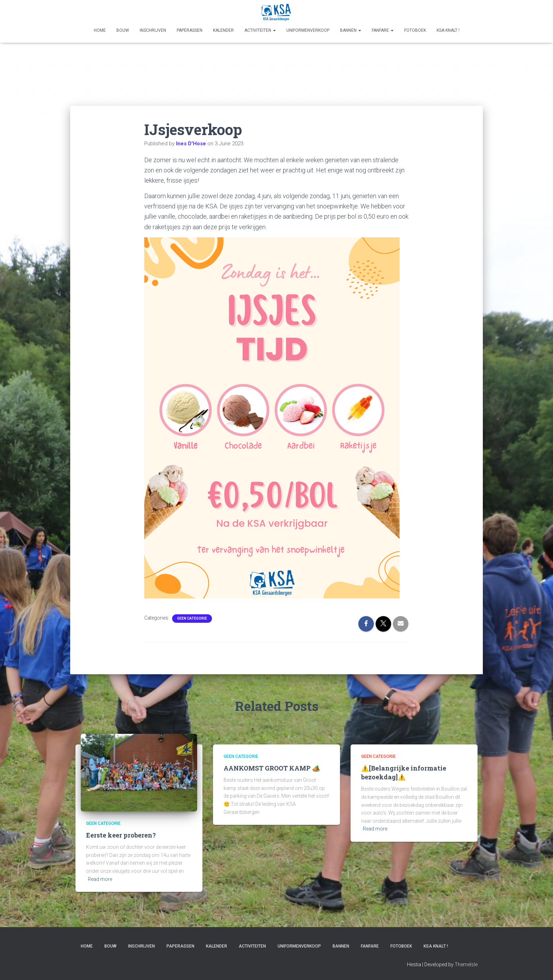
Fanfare (383, 30)
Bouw (123, 30)
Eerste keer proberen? (121, 835)
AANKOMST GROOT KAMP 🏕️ (272, 768)
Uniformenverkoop (308, 30)
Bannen (351, 30)
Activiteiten (260, 30)
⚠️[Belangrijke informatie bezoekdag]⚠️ (404, 772)
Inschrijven (153, 30)
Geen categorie (192, 618)
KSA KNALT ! (448, 30)
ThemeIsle (466, 964)
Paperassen (190, 30)
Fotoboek (415, 30)
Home (100, 30)
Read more (100, 879)
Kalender (223, 30)
